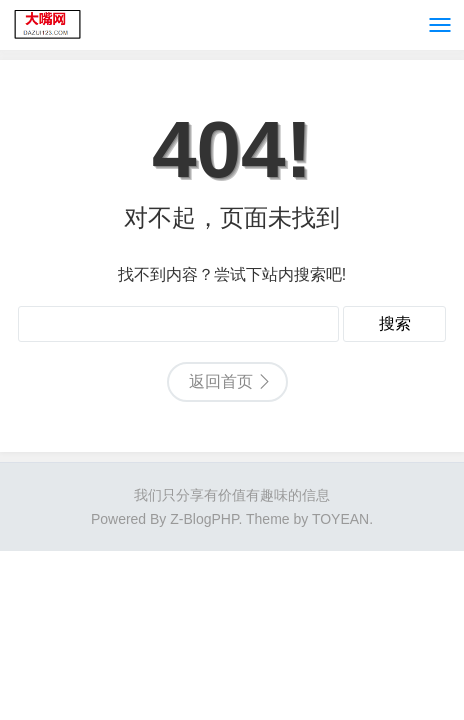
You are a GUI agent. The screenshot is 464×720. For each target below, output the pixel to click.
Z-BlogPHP (204, 519)
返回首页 (221, 381)
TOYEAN (340, 519)
